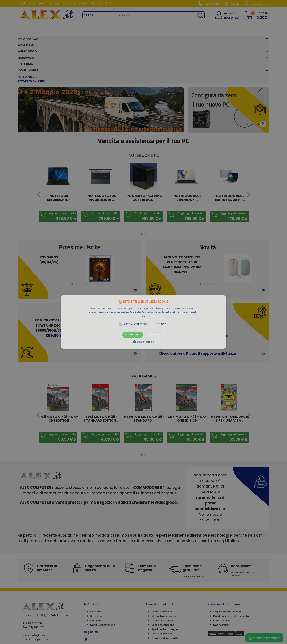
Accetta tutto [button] (133, 335)
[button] (143, 322)
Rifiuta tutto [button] (155, 335)
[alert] (143, 322)
